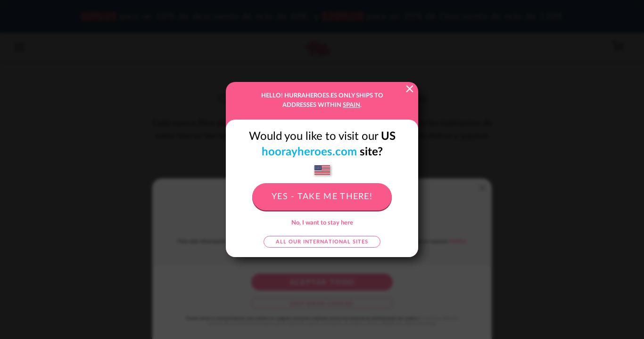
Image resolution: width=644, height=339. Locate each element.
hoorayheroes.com (309, 152)
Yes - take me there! (322, 197)
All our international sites (322, 242)
